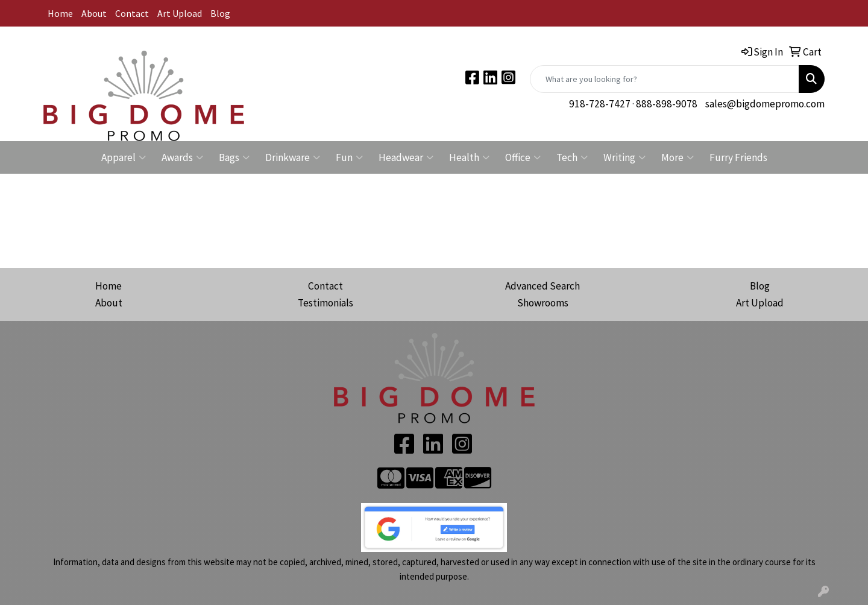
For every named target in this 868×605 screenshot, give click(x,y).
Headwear (406, 157)
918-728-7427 (600, 104)
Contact (132, 13)
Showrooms (543, 303)
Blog (220, 13)
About (94, 13)
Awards (182, 157)
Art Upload (180, 13)
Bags (234, 157)
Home (60, 13)
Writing (624, 157)
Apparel (124, 157)
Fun (349, 157)
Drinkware (293, 157)
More (678, 157)
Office (523, 157)
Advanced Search (542, 286)
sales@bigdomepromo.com (765, 104)
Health (469, 157)
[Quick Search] (665, 79)
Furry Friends (738, 157)
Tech (572, 157)
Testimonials (325, 303)
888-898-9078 (667, 104)
